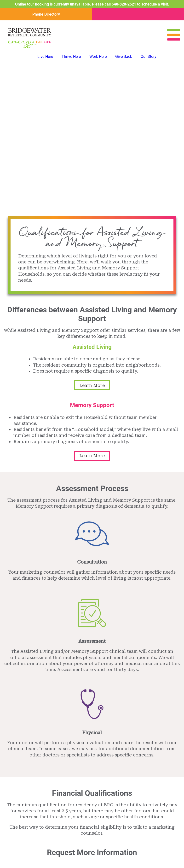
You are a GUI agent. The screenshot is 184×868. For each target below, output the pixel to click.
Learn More (92, 385)
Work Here (98, 56)
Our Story (149, 56)
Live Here (45, 56)
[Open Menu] (174, 39)
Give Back (124, 56)
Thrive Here (71, 56)
